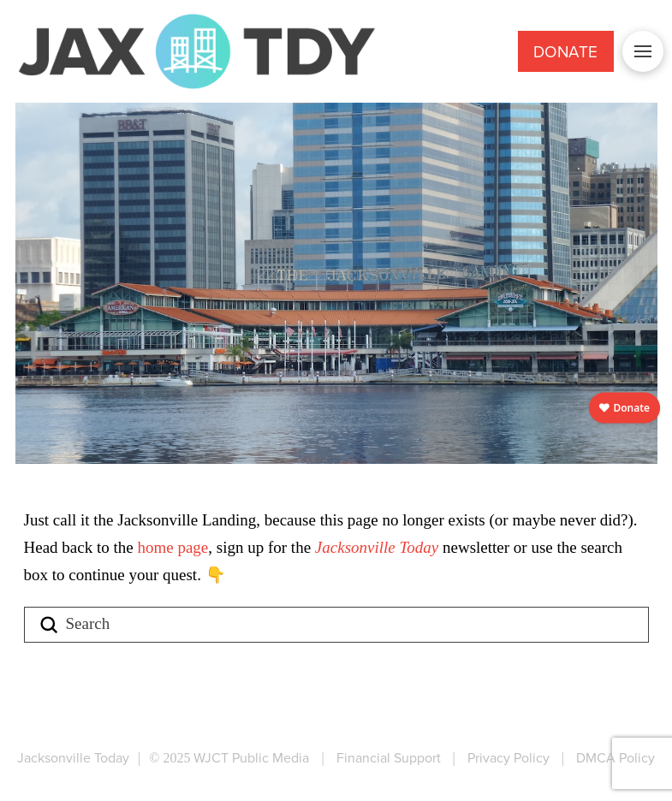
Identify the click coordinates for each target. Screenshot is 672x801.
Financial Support (389, 758)
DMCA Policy (616, 758)
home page (172, 547)
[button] (643, 51)
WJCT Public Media (251, 758)
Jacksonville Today (379, 547)
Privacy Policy (508, 758)
